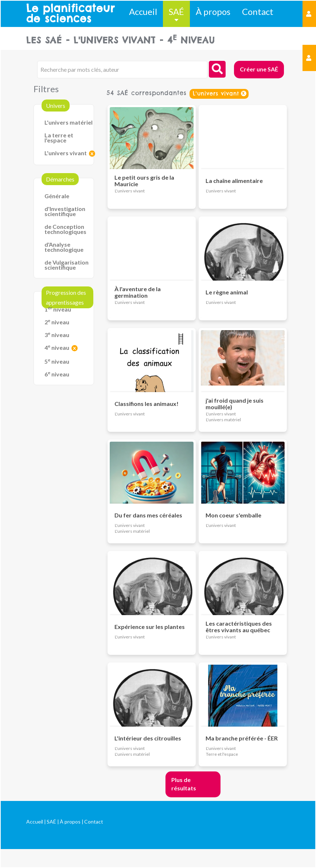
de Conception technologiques (65, 229)
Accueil (143, 11)
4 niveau (57, 347)
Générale (57, 196)
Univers (56, 105)
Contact (258, 11)
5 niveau (57, 361)
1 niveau (58, 309)
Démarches (60, 179)
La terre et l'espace (59, 138)
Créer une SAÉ (259, 69)
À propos (213, 11)
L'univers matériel (69, 122)
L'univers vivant (66, 153)
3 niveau (57, 335)
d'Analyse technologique (64, 247)
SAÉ (176, 11)
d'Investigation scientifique (65, 211)
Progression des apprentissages (66, 297)
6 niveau (57, 374)
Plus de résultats (184, 784)
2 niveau (57, 322)
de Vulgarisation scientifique (67, 265)
